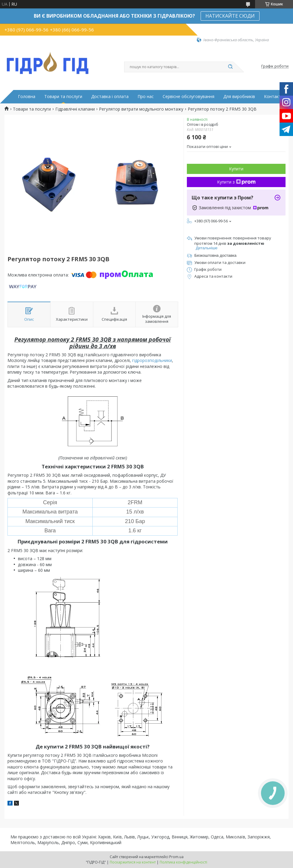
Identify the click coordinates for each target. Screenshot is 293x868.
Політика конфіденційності (183, 862)
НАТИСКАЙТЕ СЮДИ (230, 16)
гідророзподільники (152, 360)
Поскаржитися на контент (133, 862)
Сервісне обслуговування (189, 97)
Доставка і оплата (110, 97)
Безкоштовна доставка (215, 255)
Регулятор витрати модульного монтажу (141, 109)
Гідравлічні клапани (75, 109)
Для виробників (239, 97)
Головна (27, 97)
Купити (236, 169)
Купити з (236, 182)
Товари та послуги (63, 97)
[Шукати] (230, 67)
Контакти (274, 97)
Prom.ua (176, 857)
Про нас (146, 97)
